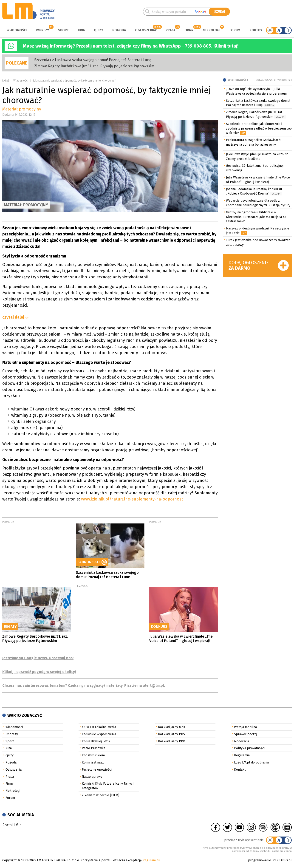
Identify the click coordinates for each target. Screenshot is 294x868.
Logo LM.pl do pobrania (251, 762)
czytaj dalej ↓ (16, 317)
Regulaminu (151, 860)
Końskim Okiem (93, 755)
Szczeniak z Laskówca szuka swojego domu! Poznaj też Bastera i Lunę (93, 60)
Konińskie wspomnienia (99, 734)
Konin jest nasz (93, 762)
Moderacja (242, 741)
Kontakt (240, 770)
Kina (81, 30)
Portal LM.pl (12, 825)
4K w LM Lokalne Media (99, 727)
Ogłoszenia (145, 30)
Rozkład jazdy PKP (172, 741)
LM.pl (6, 81)
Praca (170, 30)
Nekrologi (211, 30)
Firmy (189, 30)
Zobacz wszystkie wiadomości (274, 80)
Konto (255, 30)
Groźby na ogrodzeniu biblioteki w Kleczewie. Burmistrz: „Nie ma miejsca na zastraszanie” (256, 217)
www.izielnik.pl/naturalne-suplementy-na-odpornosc (134, 499)
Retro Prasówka (93, 748)
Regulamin (242, 755)
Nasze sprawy (92, 777)
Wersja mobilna (245, 727)
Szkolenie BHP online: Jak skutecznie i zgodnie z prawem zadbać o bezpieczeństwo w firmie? (259, 129)
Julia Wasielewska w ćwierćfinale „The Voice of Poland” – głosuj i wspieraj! (181, 639)
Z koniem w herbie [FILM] (100, 795)
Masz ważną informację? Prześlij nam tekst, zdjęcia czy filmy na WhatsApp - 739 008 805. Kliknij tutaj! (131, 46)
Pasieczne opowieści (97, 770)
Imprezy (42, 30)
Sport (63, 30)
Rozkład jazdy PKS (171, 734)
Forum (235, 30)
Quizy (99, 30)
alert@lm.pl (153, 686)
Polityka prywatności (249, 748)
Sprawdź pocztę (246, 734)
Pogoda (119, 30)
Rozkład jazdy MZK (172, 727)
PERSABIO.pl (282, 860)
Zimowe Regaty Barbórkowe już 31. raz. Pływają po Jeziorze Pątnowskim (94, 66)
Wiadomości (17, 30)
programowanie (260, 860)
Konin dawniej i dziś (96, 741)
